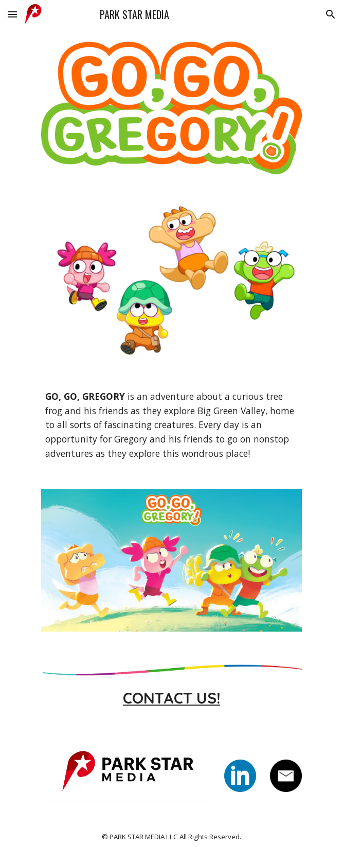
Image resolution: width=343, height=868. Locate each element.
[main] (171, 425)
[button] (12, 14)
